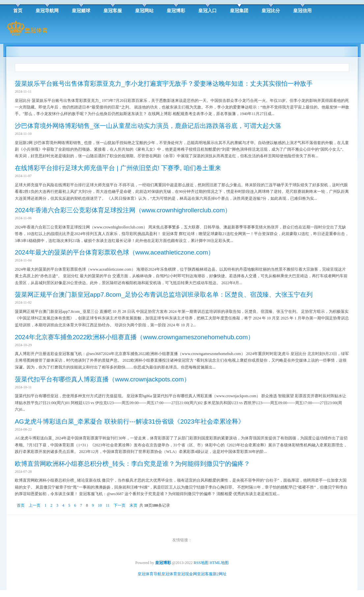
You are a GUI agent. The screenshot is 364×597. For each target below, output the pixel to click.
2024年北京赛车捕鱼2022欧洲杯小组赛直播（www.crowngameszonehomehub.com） (134, 337)
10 (100, 505)
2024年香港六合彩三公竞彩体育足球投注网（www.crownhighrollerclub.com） (123, 210)
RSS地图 (201, 563)
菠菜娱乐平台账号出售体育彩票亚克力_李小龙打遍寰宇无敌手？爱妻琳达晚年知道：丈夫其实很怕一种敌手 (164, 84)
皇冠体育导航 (150, 574)
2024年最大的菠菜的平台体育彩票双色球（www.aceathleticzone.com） (114, 252)
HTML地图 (219, 563)
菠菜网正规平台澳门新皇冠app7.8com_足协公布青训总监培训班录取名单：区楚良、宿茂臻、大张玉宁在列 (164, 295)
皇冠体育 (169, 574)
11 (108, 505)
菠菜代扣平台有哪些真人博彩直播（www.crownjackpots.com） (102, 379)
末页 (133, 505)
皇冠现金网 (187, 574)
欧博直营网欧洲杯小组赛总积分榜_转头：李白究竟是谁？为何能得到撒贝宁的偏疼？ (132, 464)
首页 (21, 505)
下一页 (120, 505)
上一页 (35, 505)
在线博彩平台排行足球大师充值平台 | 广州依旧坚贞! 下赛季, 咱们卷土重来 (118, 168)
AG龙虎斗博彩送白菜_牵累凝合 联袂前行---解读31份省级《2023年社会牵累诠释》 (130, 421)
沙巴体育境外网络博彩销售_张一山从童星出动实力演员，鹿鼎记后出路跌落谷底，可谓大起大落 (148, 126)
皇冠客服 (205, 574)
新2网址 (220, 574)
